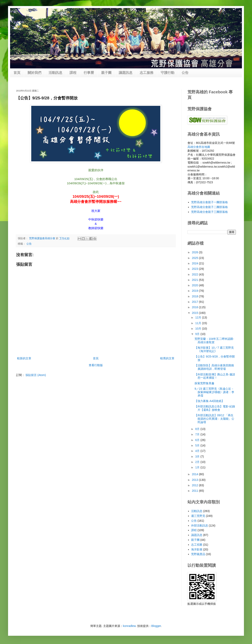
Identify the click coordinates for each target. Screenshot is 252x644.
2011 (195, 491)
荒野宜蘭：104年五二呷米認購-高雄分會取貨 (214, 341)
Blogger (156, 626)
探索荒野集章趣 (204, 383)
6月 (198, 440)
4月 (198, 451)
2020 (195, 285)
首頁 (17, 73)
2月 (198, 462)
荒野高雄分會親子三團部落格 (209, 212)
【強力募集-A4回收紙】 (209, 401)
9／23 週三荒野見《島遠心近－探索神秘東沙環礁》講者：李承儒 (214, 392)
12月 (198, 317)
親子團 (106, 73)
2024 (195, 263)
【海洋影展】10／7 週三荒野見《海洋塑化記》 (214, 349)
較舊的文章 (167, 358)
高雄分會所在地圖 (199, 147)
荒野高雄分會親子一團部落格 (209, 202)
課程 (73, 73)
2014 (195, 474)
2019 (195, 291)
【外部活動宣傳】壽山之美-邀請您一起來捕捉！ (215, 376)
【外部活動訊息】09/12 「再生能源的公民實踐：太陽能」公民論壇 (214, 419)
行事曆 (89, 73)
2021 (195, 280)
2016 (195, 307)
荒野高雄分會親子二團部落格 (209, 207)
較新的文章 (24, 358)
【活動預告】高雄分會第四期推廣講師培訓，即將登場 (214, 367)
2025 (195, 258)
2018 (195, 296)
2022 (195, 274)
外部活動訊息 (200, 526)
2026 (195, 252)
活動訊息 (55, 73)
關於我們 (34, 73)
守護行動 (168, 73)
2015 (195, 313)
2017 (195, 302)
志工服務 (147, 73)
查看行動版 (96, 365)
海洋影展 (197, 549)
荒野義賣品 (198, 554)
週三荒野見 (198, 516)
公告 (185, 73)
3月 (198, 456)
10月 (198, 329)
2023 (195, 269)
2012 (195, 485)
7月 (198, 434)
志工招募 (197, 545)
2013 (195, 480)
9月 (198, 334)
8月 (198, 429)
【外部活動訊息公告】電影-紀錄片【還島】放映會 (215, 408)
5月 (198, 445)
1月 (198, 467)
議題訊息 (126, 73)
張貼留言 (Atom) (36, 375)
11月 (198, 323)
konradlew (129, 626)
